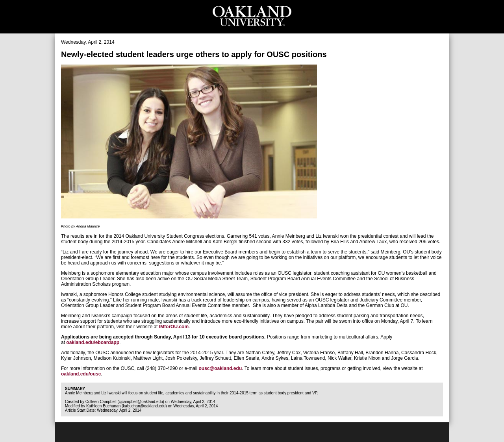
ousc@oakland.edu (220, 368)
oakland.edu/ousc (81, 374)
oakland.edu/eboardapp (93, 342)
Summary (75, 389)
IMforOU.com (174, 327)
